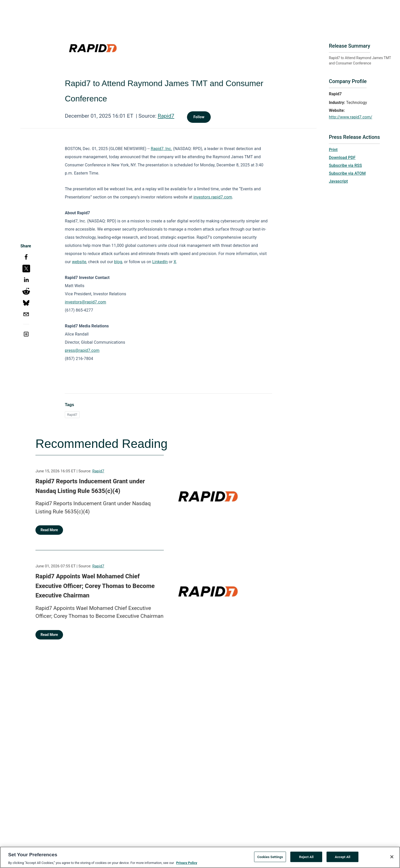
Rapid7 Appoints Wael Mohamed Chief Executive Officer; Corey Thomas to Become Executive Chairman (95, 586)
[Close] (392, 859)
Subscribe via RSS (345, 165)
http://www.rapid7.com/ (351, 117)
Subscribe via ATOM (347, 173)
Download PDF (342, 158)
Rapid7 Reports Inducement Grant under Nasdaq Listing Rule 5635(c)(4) (90, 486)
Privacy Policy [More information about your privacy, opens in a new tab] (186, 865)
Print (333, 150)
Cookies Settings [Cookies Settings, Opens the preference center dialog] (270, 859)
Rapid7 (166, 116)
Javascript (338, 181)
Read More (49, 530)
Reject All (307, 859)
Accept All (342, 859)
